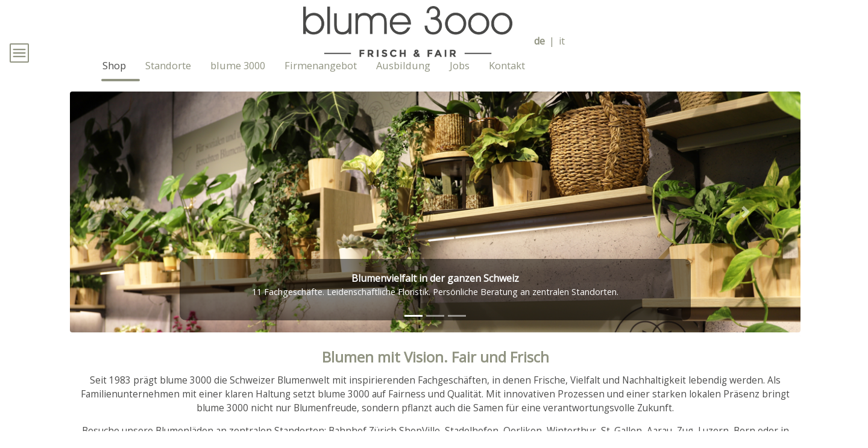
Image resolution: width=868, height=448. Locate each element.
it (562, 41)
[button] (125, 229)
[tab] (414, 333)
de (539, 41)
